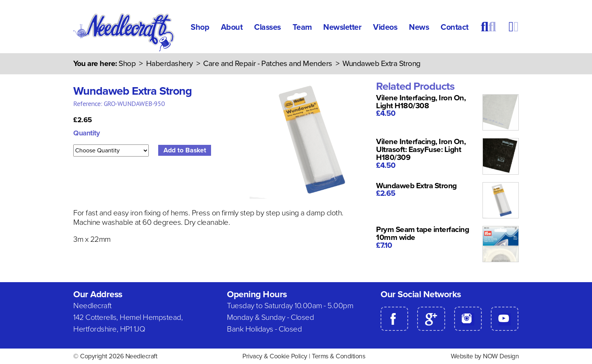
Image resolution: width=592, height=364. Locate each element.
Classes (267, 27)
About (232, 27)
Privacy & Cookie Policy (275, 356)
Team (302, 27)
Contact (455, 27)
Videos (385, 27)
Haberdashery (170, 64)
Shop (200, 27)
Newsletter (342, 27)
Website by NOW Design (485, 356)
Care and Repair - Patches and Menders (268, 64)
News (419, 27)
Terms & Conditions (338, 356)
